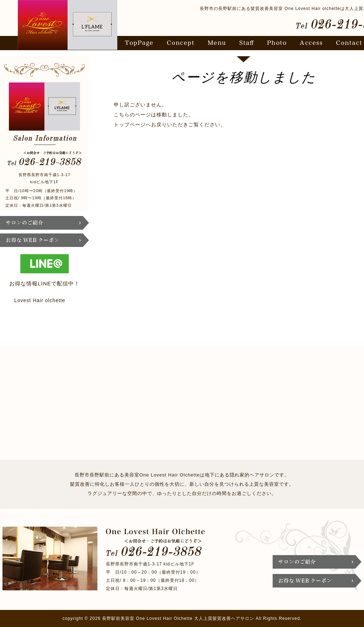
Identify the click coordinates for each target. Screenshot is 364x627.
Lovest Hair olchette (40, 300)
